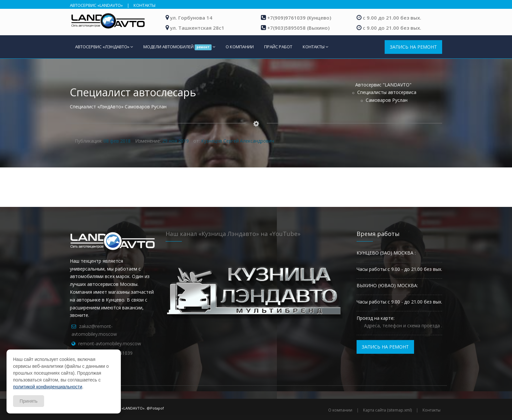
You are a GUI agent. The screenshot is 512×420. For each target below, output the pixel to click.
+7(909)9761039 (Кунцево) (299, 18)
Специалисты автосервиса (387, 92)
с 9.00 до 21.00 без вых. (392, 18)
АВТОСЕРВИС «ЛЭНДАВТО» (104, 47)
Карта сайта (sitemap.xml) (387, 410)
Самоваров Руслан (387, 100)
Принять (29, 401)
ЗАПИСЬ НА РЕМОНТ (413, 47)
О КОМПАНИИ (240, 47)
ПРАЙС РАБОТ (278, 47)
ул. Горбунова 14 (191, 18)
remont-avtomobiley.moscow (110, 343)
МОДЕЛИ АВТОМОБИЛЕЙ (179, 47)
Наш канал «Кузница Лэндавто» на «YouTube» (233, 234)
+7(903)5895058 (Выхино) (298, 28)
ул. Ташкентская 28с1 (197, 28)
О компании (340, 410)
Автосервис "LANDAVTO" (383, 85)
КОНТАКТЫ (144, 5)
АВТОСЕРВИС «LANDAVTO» (96, 5)
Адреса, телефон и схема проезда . (403, 326)
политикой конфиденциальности (48, 387)
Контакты (432, 410)
